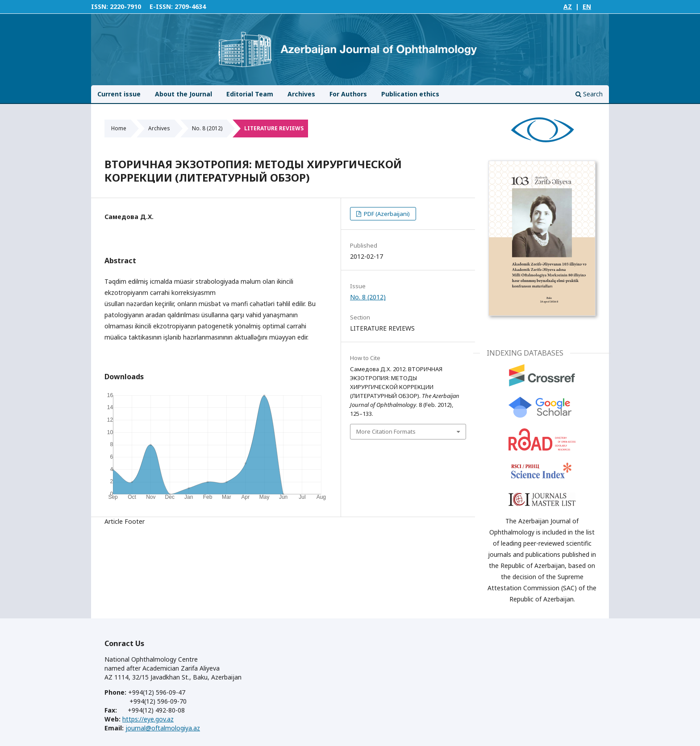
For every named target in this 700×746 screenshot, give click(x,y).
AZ (568, 6)
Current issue (119, 94)
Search (589, 94)
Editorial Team (250, 94)
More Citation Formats (386, 431)
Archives (301, 94)
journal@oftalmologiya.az (163, 728)
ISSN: (100, 6)
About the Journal (183, 94)
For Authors (348, 94)
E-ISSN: (161, 6)
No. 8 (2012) (207, 128)
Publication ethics (410, 94)
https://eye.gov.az (148, 719)
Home (119, 128)
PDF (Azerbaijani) (386, 214)
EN (587, 6)
